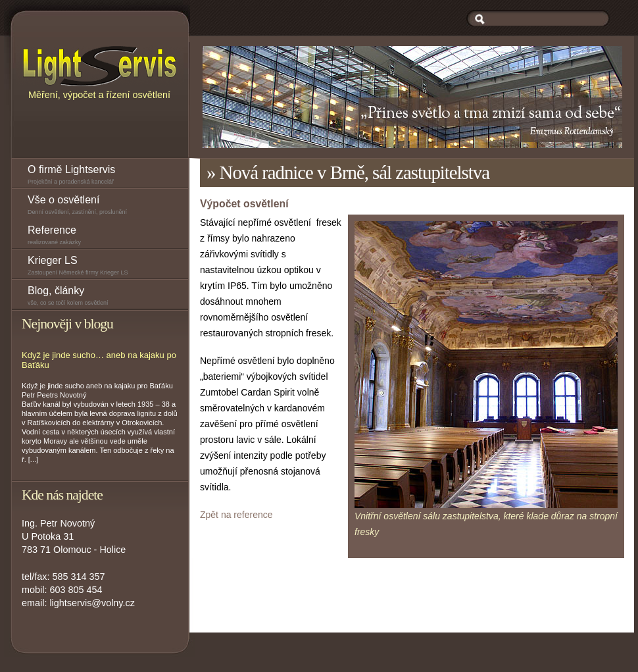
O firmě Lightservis (108, 176)
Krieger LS (108, 267)
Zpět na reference (236, 515)
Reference (108, 237)
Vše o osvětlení (108, 206)
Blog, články (108, 297)
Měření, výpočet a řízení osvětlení (100, 72)
